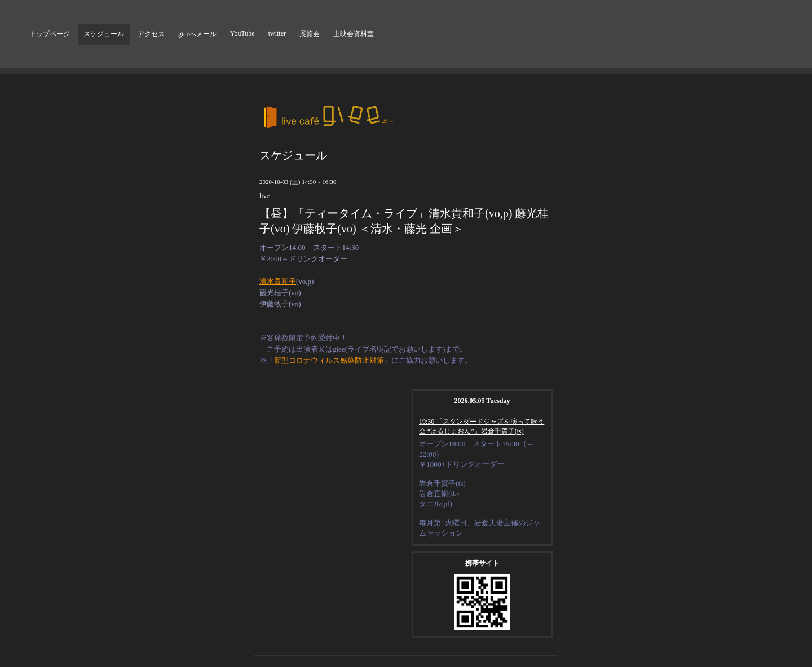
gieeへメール (197, 34)
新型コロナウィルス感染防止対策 (329, 360)
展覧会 (310, 34)
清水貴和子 (278, 281)
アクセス (151, 34)
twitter (277, 33)
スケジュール (104, 34)
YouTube (242, 33)
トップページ (50, 34)
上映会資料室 (354, 34)
